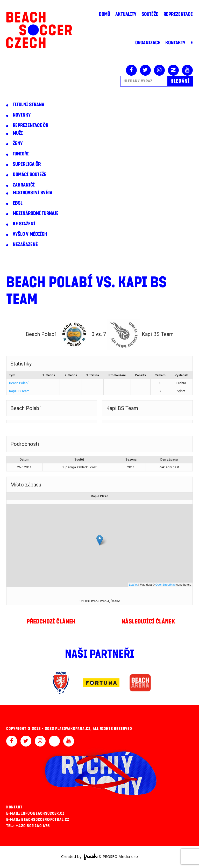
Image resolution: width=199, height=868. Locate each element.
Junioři (21, 154)
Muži (18, 133)
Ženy (18, 144)
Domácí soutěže (30, 175)
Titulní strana (29, 105)
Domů (104, 14)
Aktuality (126, 14)
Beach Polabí (19, 383)
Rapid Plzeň (100, 496)
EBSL (18, 203)
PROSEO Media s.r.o (120, 856)
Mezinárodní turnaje (36, 213)
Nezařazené (25, 245)
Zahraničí (24, 185)
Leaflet (133, 585)
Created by (79, 857)
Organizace (148, 43)
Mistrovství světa (33, 193)
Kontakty (175, 43)
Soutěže (150, 14)
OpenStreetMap (166, 585)
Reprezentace (178, 14)
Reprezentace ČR (30, 125)
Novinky (22, 115)
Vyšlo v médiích (30, 234)
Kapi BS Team (19, 391)
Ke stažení (24, 224)
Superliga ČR (27, 164)
